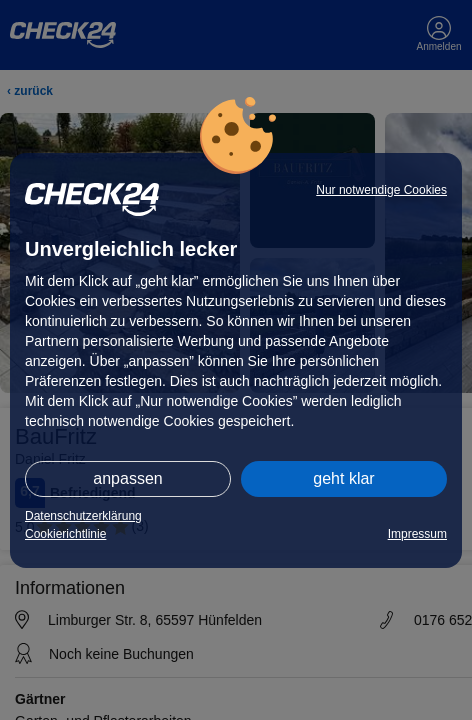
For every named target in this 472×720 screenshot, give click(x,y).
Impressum (417, 534)
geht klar (343, 478)
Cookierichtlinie (65, 534)
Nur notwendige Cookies (381, 190)
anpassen (127, 478)
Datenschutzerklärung (83, 516)
